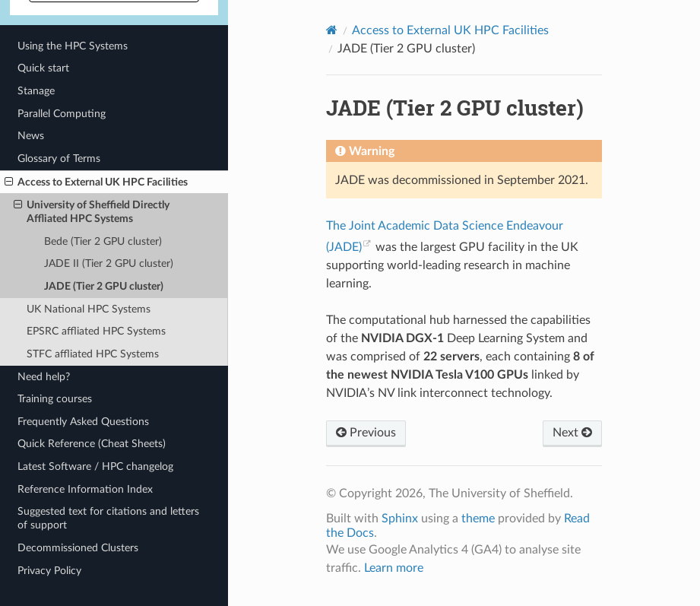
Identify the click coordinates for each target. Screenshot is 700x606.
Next (572, 433)
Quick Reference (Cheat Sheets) (92, 444)
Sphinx (400, 519)
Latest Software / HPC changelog (95, 466)
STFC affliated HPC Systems (93, 354)
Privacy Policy (49, 571)
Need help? (44, 377)
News (31, 136)
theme (478, 519)
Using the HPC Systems (73, 46)
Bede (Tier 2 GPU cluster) (103, 241)
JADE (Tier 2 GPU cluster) (104, 286)
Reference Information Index (85, 489)
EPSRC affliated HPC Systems (96, 331)
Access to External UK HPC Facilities (96, 182)
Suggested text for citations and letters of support (108, 518)
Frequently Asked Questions (83, 422)
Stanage (36, 91)
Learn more (394, 568)
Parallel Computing (62, 114)
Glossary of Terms (59, 159)
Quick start (43, 68)
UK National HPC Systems (89, 309)
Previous (366, 433)
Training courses (55, 399)
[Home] (332, 30)
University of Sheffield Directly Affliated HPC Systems (92, 211)
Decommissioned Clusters (78, 548)
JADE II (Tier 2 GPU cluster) (109, 263)
